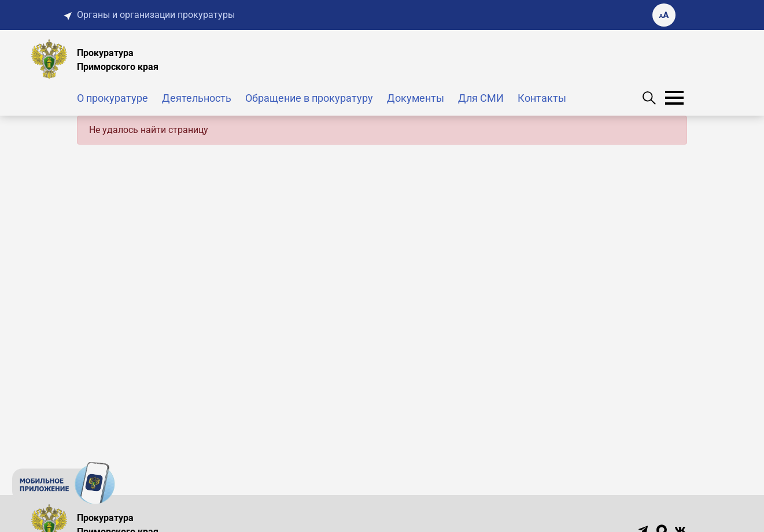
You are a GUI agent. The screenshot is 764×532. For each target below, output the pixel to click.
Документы (416, 98)
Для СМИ (481, 98)
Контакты (542, 98)
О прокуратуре (112, 98)
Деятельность (197, 98)
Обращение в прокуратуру (309, 98)
